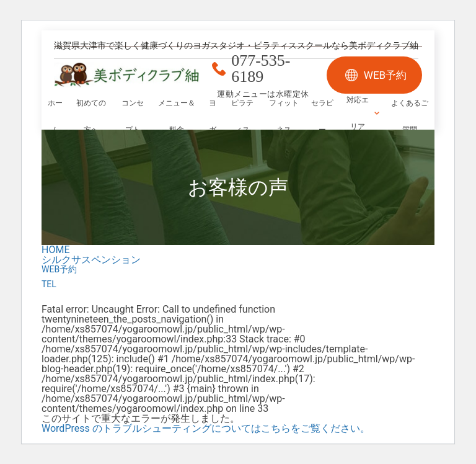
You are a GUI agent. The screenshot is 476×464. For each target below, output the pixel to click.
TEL (49, 284)
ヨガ (213, 116)
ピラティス (242, 116)
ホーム (55, 116)
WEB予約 (385, 75)
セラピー (322, 116)
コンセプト (133, 116)
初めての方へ (91, 116)
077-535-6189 (261, 69)
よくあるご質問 (410, 116)
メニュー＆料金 (177, 116)
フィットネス (284, 116)
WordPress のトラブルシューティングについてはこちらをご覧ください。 (206, 428)
